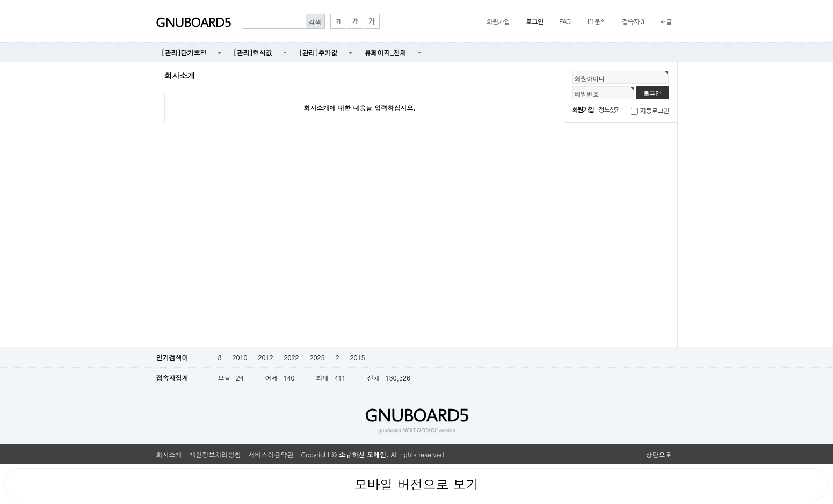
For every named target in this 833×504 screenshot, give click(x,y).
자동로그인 (655, 110)
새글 (666, 21)
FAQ (565, 21)
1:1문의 (596, 21)
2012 (265, 357)
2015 (357, 357)
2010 (240, 357)
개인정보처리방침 (215, 454)
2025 (317, 357)
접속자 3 (633, 21)
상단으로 (659, 454)
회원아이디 (590, 78)
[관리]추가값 (318, 52)
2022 (291, 357)
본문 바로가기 (0, 0)
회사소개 (169, 454)
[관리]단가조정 (184, 52)
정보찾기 (609, 109)
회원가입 (498, 21)
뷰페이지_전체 (386, 52)
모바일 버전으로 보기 (416, 484)
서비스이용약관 (271, 454)
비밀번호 (587, 94)
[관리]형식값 (253, 52)
